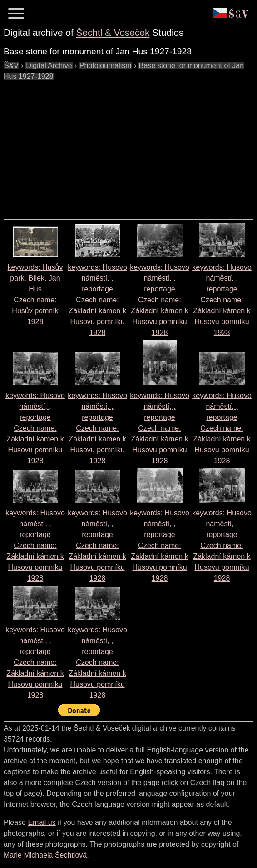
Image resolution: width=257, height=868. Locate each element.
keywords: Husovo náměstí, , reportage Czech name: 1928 (97, 300)
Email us (42, 822)
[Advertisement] (130, 145)
